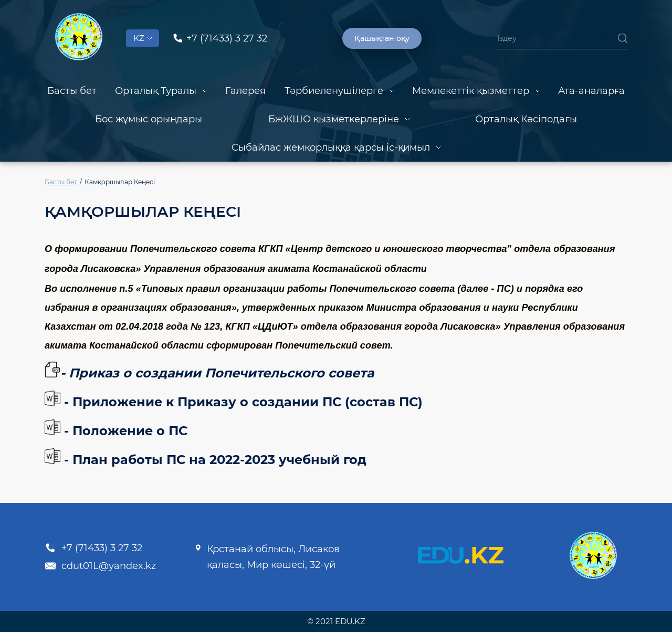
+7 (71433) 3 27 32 (93, 548)
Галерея (245, 91)
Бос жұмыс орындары (149, 119)
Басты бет (72, 91)
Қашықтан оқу (382, 38)
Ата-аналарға (591, 91)
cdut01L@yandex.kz (100, 566)
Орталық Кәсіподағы (526, 119)
